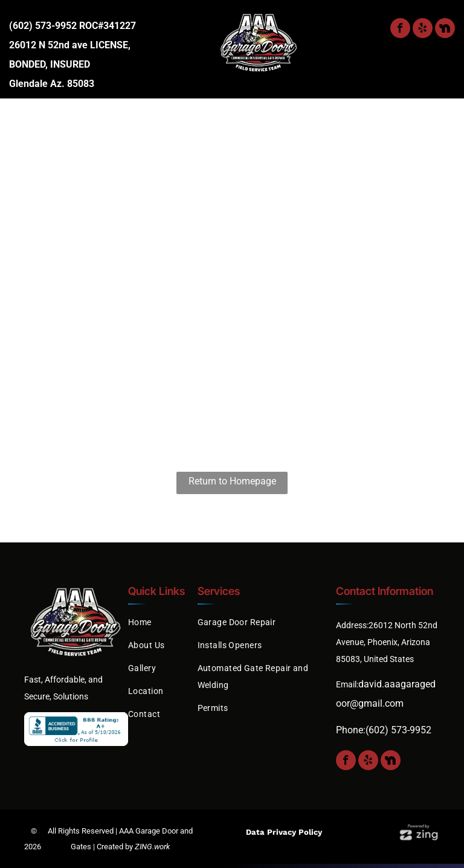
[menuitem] (51, 121)
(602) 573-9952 (43, 26)
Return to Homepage (232, 481)
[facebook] (400, 30)
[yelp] (423, 30)
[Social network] (445, 30)
